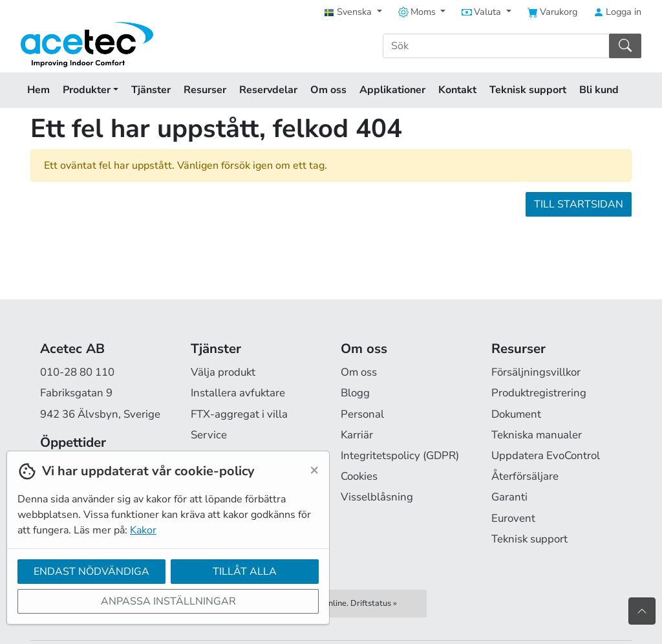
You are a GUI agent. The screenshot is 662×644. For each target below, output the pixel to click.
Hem (38, 90)
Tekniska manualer (537, 435)
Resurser (205, 90)
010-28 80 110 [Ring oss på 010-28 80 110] (77, 372)
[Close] (314, 469)
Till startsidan (579, 204)
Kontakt (457, 90)
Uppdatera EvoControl (546, 456)
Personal (362, 414)
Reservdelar (268, 90)
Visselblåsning (377, 497)
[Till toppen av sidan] (642, 611)
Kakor (143, 530)
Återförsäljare (525, 476)
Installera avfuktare (238, 393)
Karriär (357, 435)
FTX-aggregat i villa (239, 414)
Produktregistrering (539, 393)
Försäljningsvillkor (536, 372)
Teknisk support (528, 90)
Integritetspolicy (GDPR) (400, 456)
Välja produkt (223, 372)
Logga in (617, 12)
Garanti (509, 497)
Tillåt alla (245, 572)
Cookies (359, 476)
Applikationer (392, 90)
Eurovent (513, 518)
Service (209, 435)
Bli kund (599, 90)
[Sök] (496, 46)
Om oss (328, 90)
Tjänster (151, 90)
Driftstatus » (374, 603)
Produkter (91, 90)
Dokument (516, 414)
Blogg (355, 393)
